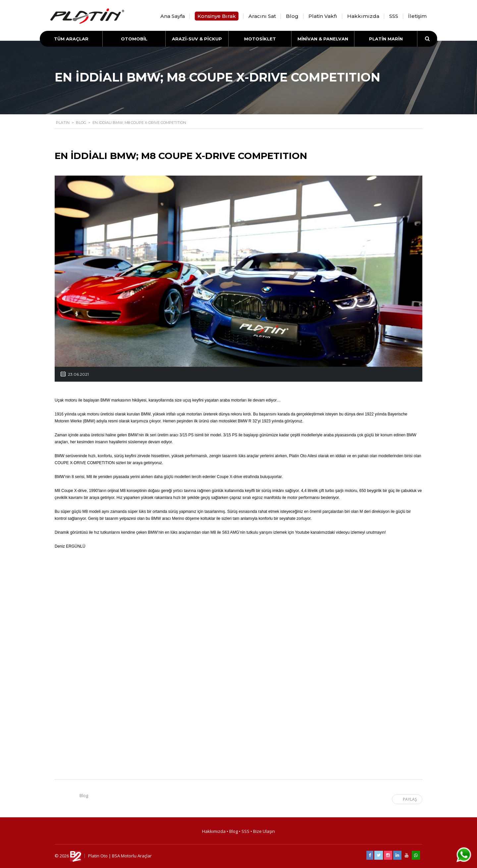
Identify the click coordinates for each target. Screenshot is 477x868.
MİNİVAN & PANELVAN (323, 39)
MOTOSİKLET (260, 39)
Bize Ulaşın (264, 831)
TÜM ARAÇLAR (71, 39)
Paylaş (406, 799)
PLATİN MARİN (386, 39)
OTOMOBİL (134, 39)
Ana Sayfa (173, 16)
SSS (394, 16)
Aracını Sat (262, 16)
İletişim (417, 16)
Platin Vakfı (323, 16)
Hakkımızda (363, 16)
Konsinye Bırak (217, 16)
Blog (292, 16)
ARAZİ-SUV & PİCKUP (197, 39)
